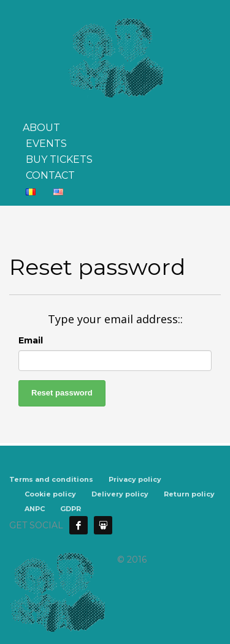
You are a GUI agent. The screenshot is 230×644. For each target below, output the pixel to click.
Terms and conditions (51, 479)
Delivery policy (120, 494)
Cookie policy (50, 494)
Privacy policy (135, 479)
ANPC (35, 509)
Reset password (62, 393)
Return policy (189, 494)
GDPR (71, 509)
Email (31, 340)
